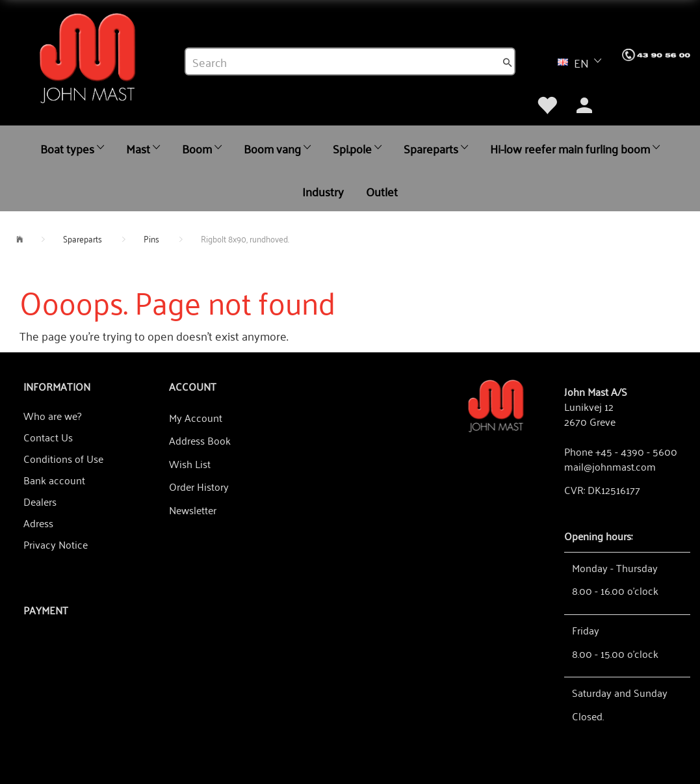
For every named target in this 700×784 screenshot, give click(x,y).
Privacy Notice (56, 544)
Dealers (40, 501)
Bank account (54, 480)
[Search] (508, 62)
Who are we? (52, 415)
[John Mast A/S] (496, 405)
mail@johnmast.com (610, 466)
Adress (38, 523)
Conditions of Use (63, 458)
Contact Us (48, 437)
